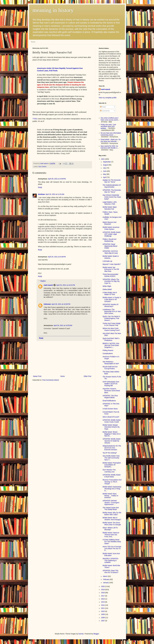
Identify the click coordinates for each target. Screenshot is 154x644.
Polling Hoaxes (108, 350)
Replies (43, 281)
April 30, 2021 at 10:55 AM (63, 325)
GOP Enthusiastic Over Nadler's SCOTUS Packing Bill (111, 384)
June (105, 171)
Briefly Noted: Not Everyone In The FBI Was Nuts (111, 269)
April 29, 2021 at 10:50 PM (61, 304)
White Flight (107, 286)
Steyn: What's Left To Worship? (110, 529)
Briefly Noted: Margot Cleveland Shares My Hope (111, 427)
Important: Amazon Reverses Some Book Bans (111, 391)
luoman (81, 634)
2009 (103, 614)
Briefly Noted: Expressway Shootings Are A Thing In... (112, 489)
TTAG (35, 119)
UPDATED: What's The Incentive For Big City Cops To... (111, 281)
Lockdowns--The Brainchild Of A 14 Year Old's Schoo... (112, 311)
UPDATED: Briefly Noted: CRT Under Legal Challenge (112, 234)
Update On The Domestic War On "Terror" (112, 181)
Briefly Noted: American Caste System (111, 228)
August (106, 165)
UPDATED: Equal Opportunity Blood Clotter (110, 246)
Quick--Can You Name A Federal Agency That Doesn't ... (111, 318)
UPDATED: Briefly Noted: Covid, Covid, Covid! (112, 421)
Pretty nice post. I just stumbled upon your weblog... (108, 126)
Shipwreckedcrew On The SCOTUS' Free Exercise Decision (112, 448)
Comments (105, 111)
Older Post (87, 376)
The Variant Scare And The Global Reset (111, 509)
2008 (103, 618)
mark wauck (48, 285)
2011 (103, 608)
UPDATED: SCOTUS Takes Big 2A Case (110, 252)
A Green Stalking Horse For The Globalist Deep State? (112, 542)
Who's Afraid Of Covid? (111, 417)
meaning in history (53, 10)
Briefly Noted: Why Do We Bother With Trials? (112, 514)
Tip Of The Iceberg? (110, 453)
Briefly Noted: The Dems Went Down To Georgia (112, 524)
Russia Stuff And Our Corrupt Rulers (110, 368)
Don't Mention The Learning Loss (109, 471)
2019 (103, 590)
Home (33, 42)
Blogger (96, 634)
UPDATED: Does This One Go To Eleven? (110, 571)
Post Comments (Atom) (51, 380)
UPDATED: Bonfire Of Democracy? (110, 305)
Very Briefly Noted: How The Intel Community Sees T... (111, 458)
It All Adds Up (107, 261)
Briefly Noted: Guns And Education (111, 554)
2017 (103, 596)
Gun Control (42, 167)
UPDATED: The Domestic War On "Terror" (112, 191)
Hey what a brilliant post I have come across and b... (110, 119)
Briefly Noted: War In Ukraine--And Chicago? (112, 519)
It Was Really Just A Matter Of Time (110, 293)
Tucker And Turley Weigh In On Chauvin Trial (112, 324)
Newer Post (37, 376)
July (105, 168)
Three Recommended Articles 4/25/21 (110, 275)
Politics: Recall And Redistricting (109, 240)
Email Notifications (109, 401)
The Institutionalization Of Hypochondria (112, 186)
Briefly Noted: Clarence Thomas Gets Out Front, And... (111, 535)
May (105, 174)
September (107, 162)
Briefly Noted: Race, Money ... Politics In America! (110, 496)
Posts (103, 107)
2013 (103, 602)
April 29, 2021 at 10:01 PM (66, 285)
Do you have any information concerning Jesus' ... (111, 134)
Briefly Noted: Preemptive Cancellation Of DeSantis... (112, 465)
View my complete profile (108, 98)
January (106, 583)
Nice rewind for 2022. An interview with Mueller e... (110, 147)
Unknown (47, 304)
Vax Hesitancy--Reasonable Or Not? (111, 363)
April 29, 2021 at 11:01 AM (55, 194)
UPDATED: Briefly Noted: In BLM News (112, 476)
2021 (103, 159)
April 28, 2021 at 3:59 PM (57, 179)
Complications (108, 353)
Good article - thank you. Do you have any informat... (111, 140)
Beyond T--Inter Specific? (112, 264)
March (105, 576)
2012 (103, 605)
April (105, 177)
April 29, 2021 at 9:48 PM (57, 257)
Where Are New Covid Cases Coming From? (111, 329)
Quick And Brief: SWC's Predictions (111, 339)
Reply (40, 187)
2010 (103, 611)
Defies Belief (107, 289)
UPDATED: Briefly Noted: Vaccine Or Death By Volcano (112, 441)
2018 (103, 593)
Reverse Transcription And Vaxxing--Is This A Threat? (112, 482)
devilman (41, 194)
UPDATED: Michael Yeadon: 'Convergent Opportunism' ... (111, 503)
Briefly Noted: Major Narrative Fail (110, 208)
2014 (103, 599)
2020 (103, 586)
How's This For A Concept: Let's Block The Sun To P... (112, 549)
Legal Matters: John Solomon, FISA (110, 203)
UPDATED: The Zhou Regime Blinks (110, 397)
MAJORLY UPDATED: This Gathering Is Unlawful (111, 560)
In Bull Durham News (110, 409)
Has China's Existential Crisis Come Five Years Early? (112, 197)
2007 (103, 621)
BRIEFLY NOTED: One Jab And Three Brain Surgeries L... (111, 345)
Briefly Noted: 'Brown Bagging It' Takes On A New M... (112, 434)
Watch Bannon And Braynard (109, 223)
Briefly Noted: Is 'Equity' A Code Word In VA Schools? (112, 299)
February (106, 579)
